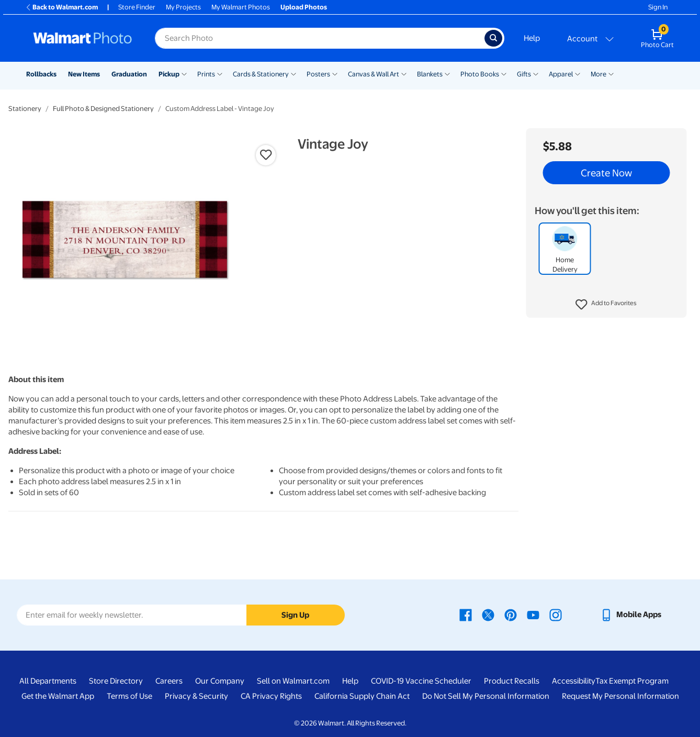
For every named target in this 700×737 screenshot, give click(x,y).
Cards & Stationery (261, 74)
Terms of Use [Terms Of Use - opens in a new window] (129, 696)
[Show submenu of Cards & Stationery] (293, 73)
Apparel (561, 74)
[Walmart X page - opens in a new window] (488, 615)
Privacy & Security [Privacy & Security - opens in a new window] (196, 696)
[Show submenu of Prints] (220, 73)
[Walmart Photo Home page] (83, 38)
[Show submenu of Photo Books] (504, 73)
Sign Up (295, 615)
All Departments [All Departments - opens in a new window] (48, 681)
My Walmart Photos (241, 7)
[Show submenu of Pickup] (184, 73)
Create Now (606, 173)
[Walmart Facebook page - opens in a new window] (466, 615)
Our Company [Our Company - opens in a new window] (220, 681)
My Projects (183, 7)
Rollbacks (41, 74)
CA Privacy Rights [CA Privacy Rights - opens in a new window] (271, 696)
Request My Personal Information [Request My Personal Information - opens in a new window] (620, 696)
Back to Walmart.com (61, 7)
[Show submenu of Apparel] (578, 73)
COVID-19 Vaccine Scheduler (421, 681)
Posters (318, 74)
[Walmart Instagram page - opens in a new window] (556, 615)
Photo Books (480, 74)
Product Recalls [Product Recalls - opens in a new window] (512, 681)
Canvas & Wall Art (374, 74)
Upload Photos (304, 7)
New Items (84, 74)
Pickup (169, 74)
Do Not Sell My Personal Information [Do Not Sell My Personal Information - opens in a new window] (486, 696)
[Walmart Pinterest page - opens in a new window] (511, 615)
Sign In (658, 7)
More (599, 74)
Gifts (524, 74)
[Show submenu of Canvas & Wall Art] (404, 73)
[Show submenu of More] (611, 73)
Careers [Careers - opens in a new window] (169, 681)
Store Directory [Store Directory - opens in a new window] (116, 681)
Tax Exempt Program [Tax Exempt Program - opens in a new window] (632, 681)
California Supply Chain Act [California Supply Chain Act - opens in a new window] (362, 696)
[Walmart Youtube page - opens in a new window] (533, 615)
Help (532, 38)
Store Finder (137, 7)
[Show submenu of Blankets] (447, 73)
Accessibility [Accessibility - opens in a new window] (574, 681)
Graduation (129, 74)
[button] (606, 305)
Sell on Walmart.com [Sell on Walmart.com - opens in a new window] (293, 681)
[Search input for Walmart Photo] (320, 38)
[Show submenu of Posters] (335, 73)
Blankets (430, 74)
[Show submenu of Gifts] (536, 73)
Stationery (25, 109)
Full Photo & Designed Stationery (103, 109)
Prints (206, 74)
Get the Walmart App (58, 696)
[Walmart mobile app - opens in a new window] (631, 615)
